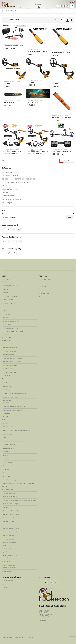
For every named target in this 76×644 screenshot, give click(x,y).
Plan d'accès (43, 620)
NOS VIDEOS (6, 561)
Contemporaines (9, 448)
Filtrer (70, 217)
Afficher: (57, 20)
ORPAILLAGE (7, 376)
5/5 (19, 230)
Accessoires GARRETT (10, 348)
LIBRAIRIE (5, 193)
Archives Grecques (9, 539)
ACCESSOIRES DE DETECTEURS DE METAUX (16, 182)
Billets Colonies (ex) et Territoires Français (16, 430)
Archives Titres (8, 507)
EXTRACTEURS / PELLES (10, 372)
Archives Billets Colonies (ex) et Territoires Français (19, 500)
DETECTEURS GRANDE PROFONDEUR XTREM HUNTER (19, 179)
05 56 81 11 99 (43, 613)
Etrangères (7, 452)
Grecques (6, 473)
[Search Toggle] (70, 2)
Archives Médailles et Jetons (12, 511)
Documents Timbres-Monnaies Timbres (16, 441)
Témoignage (43, 286)
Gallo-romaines (8, 462)
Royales (6, 455)
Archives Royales (8, 521)
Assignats (6, 423)
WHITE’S (5, 318)
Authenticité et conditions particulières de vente (18, 483)
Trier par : (6, 20)
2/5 (4, 230)
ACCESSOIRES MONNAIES (10, 189)
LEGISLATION (7, 325)
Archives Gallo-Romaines (11, 528)
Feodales (6, 459)
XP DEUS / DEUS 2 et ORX (11, 286)
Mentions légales (7, 581)
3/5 (9, 230)
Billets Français (8, 427)
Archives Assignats (9, 493)
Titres (5, 438)
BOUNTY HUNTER (8, 307)
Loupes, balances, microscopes (13, 410)
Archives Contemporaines (11, 514)
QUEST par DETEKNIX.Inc (10, 296)
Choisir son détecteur (9, 379)
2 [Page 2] (65, 161)
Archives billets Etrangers (11, 504)
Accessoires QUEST (9, 355)
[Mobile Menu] (72, 6)
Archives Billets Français (11, 497)
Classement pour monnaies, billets (14, 407)
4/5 (14, 230)
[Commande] (16, 20)
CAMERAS (5, 186)
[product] (14, 33)
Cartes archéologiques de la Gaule (14, 393)
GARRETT (18, 82)
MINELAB (42, 50)
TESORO (6, 311)
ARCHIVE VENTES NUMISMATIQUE (13, 199)
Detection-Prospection (10, 397)
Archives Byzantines (9, 543)
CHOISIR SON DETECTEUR (11, 328)
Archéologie (7, 390)
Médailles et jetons (9, 445)
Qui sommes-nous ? (46, 279)
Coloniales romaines (10, 466)
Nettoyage (6, 414)
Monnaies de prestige (10, 480)
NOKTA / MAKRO (8, 300)
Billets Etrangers (8, 434)
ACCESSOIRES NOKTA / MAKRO (13, 358)
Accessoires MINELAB (10, 351)
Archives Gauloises (9, 536)
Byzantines (6, 476)
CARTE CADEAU (7, 571)
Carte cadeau (7, 172)
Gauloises (6, 469)
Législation (5, 552)
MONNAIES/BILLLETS (8, 196)
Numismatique (8, 386)
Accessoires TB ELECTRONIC (12, 362)
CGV (3, 584)
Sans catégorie (7, 203)
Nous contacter (44, 283)
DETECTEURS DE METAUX (9, 44)
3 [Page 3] (69, 161)
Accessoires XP (8, 344)
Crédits (4, 588)
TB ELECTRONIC (8, 314)
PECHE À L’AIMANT (9, 369)
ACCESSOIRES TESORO (10, 365)
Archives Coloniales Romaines (13, 532)
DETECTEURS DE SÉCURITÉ (11, 321)
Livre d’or (42, 290)
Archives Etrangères (9, 518)
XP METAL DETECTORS (10, 304)
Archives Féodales (9, 525)
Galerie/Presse (44, 293)
